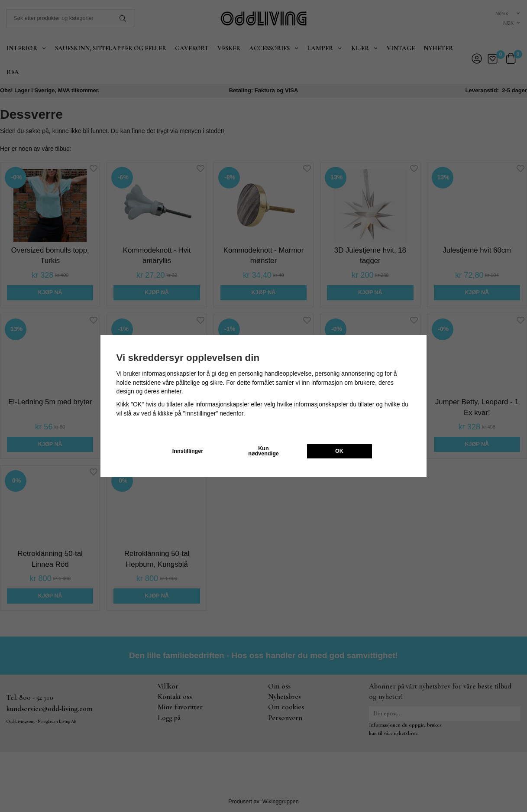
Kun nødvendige (263, 451)
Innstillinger (188, 451)
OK (339, 451)
